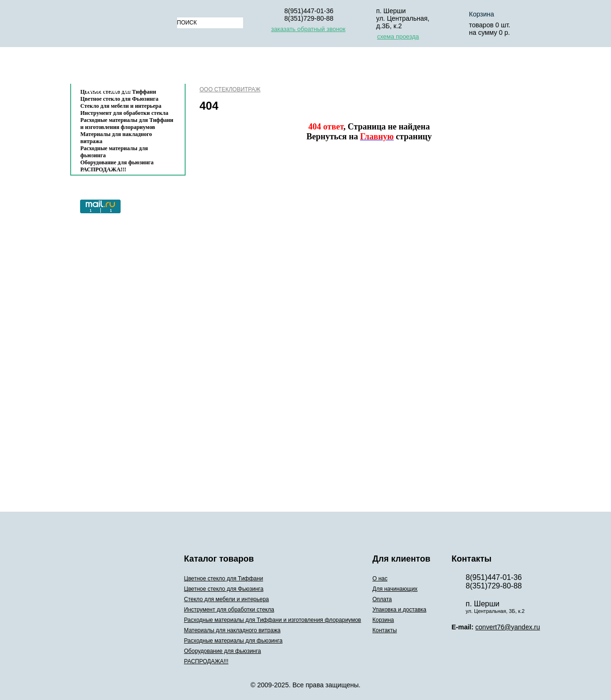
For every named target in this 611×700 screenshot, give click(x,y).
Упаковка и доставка (394, 68)
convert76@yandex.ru (508, 627)
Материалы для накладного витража (116, 138)
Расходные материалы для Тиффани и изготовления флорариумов (127, 124)
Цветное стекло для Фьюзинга (224, 589)
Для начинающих (259, 68)
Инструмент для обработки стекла (125, 113)
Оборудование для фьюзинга (117, 162)
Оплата (322, 68)
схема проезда (398, 36)
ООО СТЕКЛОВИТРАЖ (230, 89)
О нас (200, 68)
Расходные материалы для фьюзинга (114, 152)
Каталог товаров (123, 68)
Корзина (482, 14)
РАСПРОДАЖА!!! (103, 169)
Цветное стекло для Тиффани (224, 579)
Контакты (108, 90)
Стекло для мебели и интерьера (121, 106)
